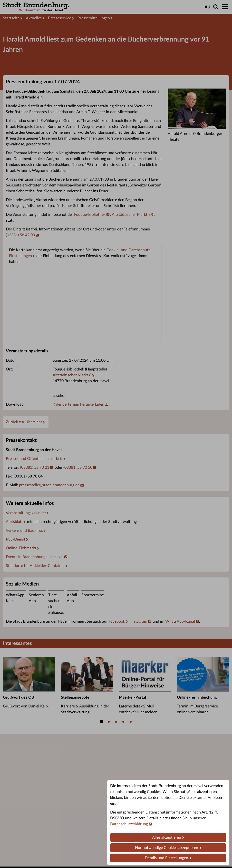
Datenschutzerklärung (129, 824)
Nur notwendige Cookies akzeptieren (167, 848)
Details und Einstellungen (166, 858)
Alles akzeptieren (167, 837)
